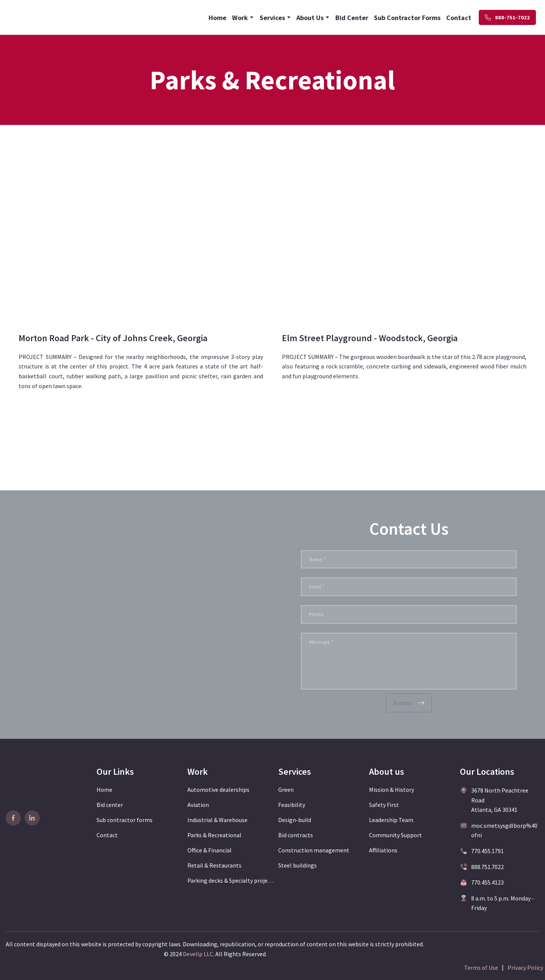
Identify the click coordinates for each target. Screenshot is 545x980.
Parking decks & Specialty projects (231, 880)
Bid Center (352, 18)
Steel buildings (297, 865)
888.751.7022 (487, 867)
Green (286, 790)
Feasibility (292, 805)
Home (217, 18)
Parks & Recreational (214, 835)
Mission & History (392, 790)
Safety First (384, 805)
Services (272, 18)
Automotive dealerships (218, 790)
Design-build (295, 820)
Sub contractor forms (125, 820)
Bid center (110, 805)
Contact (459, 18)
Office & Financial (209, 850)
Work (240, 18)
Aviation (198, 805)
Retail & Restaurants (214, 865)
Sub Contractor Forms (407, 18)
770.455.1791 (487, 851)
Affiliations (383, 850)
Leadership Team (391, 820)
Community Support (396, 835)
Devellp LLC (198, 954)
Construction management (314, 850)
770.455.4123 (487, 882)
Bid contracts (296, 835)
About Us (310, 18)
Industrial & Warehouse (217, 820)
